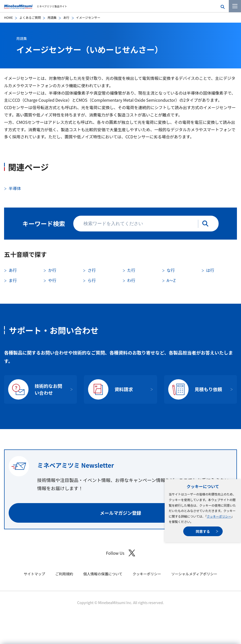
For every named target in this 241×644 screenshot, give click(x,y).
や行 (52, 280)
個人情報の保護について (103, 574)
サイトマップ (34, 574)
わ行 (131, 280)
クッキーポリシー (219, 516)
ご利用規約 (64, 574)
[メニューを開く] (235, 6)
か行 (52, 270)
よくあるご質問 (30, 17)
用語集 (52, 17)
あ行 (66, 17)
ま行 (13, 280)
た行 (131, 270)
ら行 (92, 280)
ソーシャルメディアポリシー (194, 574)
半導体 (15, 188)
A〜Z (171, 280)
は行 (210, 270)
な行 (171, 270)
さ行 (92, 270)
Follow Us (120, 553)
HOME (8, 17)
